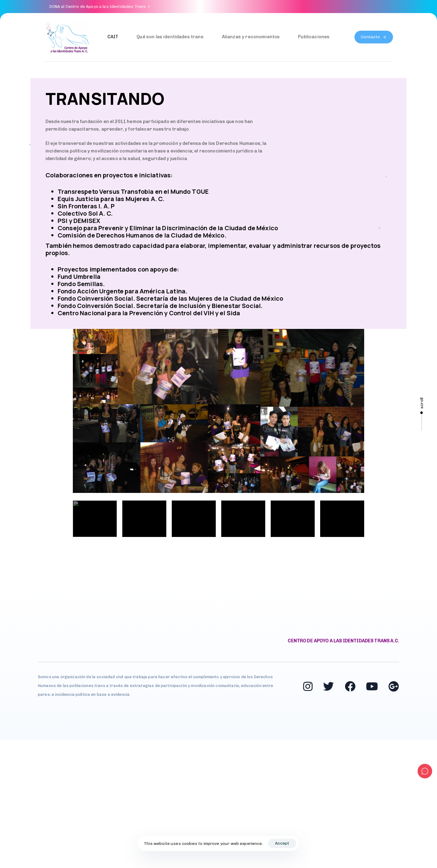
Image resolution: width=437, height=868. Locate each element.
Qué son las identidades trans (170, 37)
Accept (282, 843)
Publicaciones (314, 37)
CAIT (113, 37)
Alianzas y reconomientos (251, 37)
